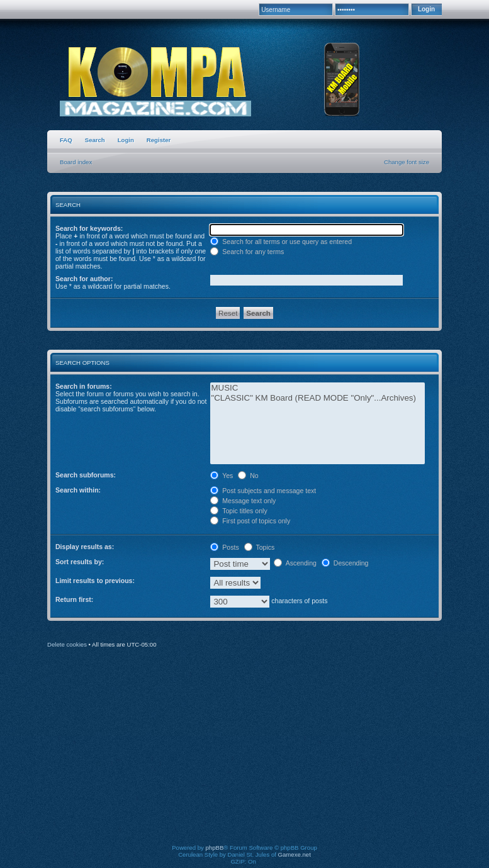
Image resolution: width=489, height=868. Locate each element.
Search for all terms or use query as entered (281, 242)
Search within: (78, 490)
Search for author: (84, 279)
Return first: (74, 599)
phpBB (215, 848)
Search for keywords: (89, 228)
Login (126, 140)
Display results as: (85, 547)
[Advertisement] (270, 755)
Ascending (295, 563)
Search (95, 140)
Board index (76, 162)
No (248, 476)
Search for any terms (247, 252)
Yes (222, 476)
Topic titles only (239, 511)
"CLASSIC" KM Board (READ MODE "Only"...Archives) (318, 398)
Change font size (407, 162)
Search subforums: (86, 475)
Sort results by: (80, 562)
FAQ (66, 140)
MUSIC (318, 388)
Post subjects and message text (263, 491)
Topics (260, 547)
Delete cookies (67, 644)
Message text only (243, 501)
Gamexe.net (295, 854)
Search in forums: (84, 386)
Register (159, 140)
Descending (345, 563)
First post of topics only (250, 521)
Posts (224, 547)
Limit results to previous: (95, 581)
